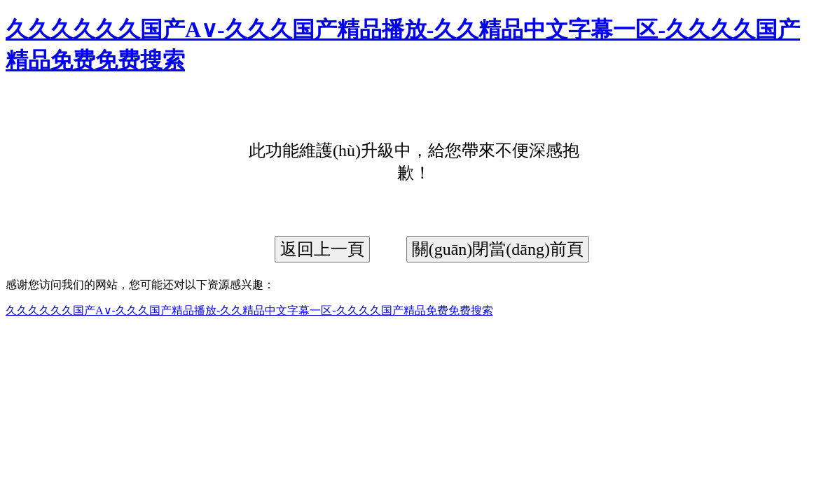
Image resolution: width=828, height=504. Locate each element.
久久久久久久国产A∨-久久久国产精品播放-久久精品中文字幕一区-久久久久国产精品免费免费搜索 (249, 310)
